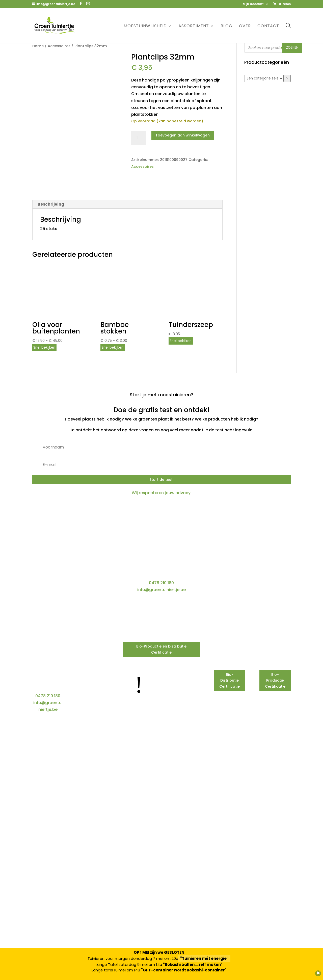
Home (38, 46)
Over (245, 26)
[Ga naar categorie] (287, 78)
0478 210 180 (161, 583)
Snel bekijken (44, 347)
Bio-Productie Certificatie (275, 681)
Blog (226, 26)
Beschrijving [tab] (51, 204)
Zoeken (292, 48)
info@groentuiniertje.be (161, 590)
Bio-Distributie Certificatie (230, 681)
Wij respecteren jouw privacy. (162, 493)
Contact (268, 26)
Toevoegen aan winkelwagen (183, 135)
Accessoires (59, 46)
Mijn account (253, 4)
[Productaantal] (139, 138)
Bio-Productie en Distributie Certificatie (161, 649)
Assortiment (194, 26)
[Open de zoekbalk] (288, 25)
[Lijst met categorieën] (264, 78)
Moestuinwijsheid (145, 26)
